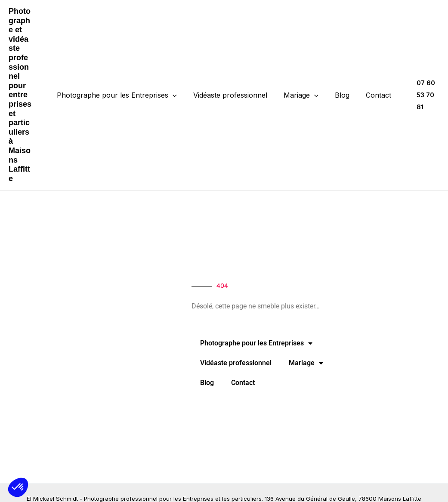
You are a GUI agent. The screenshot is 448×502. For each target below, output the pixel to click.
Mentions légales (215, 487)
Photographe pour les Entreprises (122, 77)
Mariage (301, 77)
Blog (340, 77)
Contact (373, 77)
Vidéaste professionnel (233, 77)
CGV (249, 487)
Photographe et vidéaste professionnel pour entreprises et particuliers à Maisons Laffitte (23, 76)
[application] (178, 77)
